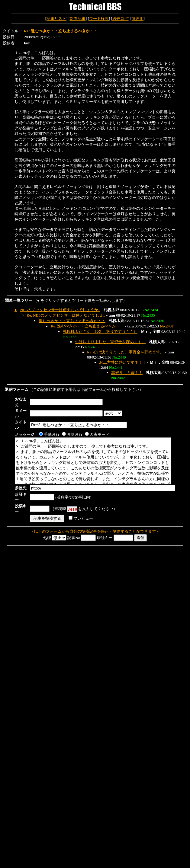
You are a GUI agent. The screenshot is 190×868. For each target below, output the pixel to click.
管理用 (138, 19)
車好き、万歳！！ (127, 373)
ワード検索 (99, 19)
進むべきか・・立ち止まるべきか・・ (72, 321)
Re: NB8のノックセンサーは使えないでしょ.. (66, 315)
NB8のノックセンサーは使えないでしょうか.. (60, 310)
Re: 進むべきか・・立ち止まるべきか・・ (87, 326)
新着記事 (78, 19)
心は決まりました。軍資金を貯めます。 (110, 342)
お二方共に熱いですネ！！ (123, 362)
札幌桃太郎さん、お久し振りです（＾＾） (100, 332)
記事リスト (56, 19)
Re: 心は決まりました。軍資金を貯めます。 (126, 352)
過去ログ (120, 19)
